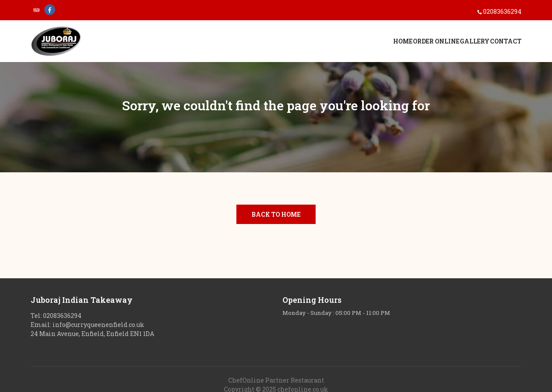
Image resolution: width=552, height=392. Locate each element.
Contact (506, 43)
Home (350, 43)
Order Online (401, 43)
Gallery (457, 43)
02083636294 (502, 11)
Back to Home (276, 214)
